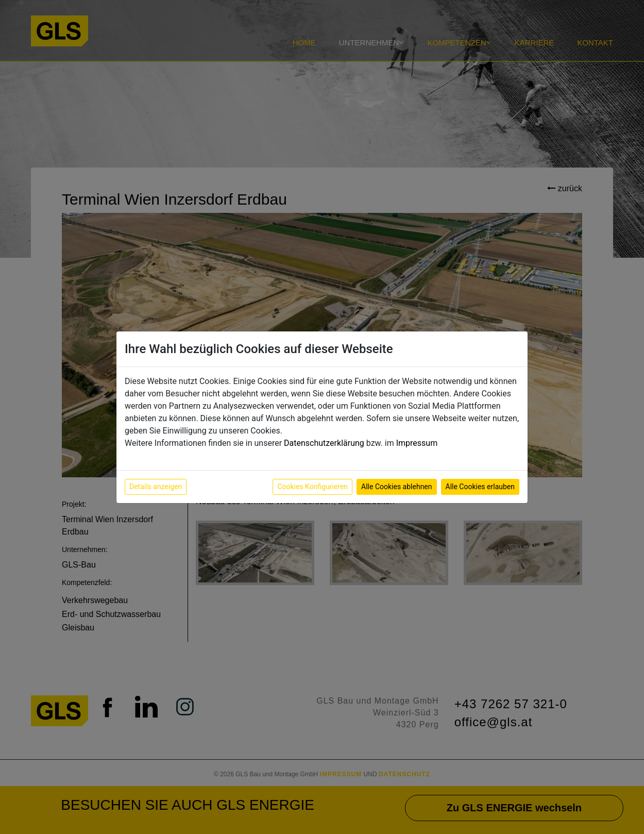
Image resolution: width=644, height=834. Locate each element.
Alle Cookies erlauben (480, 487)
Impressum (417, 443)
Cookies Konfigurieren (312, 487)
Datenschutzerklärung (324, 443)
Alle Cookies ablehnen (396, 487)
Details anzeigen (156, 487)
